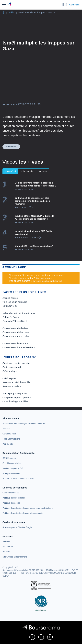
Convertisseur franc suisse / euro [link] (19, 347)
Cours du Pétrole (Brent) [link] (15, 321)
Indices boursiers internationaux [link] (19, 313)
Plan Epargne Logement (15, 394)
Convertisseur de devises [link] (15, 328)
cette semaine (28, 171)
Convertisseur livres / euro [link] (16, 343)
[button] (4, 5)
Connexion (74, 5)
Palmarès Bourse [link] (11, 317)
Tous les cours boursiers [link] (15, 302)
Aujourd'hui (10, 171)
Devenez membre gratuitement (47, 281)
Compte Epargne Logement (17, 398)
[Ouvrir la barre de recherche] (63, 5)
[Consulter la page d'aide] (66, 5)
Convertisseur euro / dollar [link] (16, 336)
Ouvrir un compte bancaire (16, 363)
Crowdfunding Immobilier (15, 401)
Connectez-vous (44, 278)
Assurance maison (12, 386)
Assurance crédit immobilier (17, 382)
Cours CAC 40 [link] (10, 306)
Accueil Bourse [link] (10, 298)
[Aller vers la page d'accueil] (10, 5)
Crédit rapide (9, 378)
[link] (24, 424)
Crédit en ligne (10, 371)
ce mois (43, 171)
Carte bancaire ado (12, 367)
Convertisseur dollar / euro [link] (16, 332)
